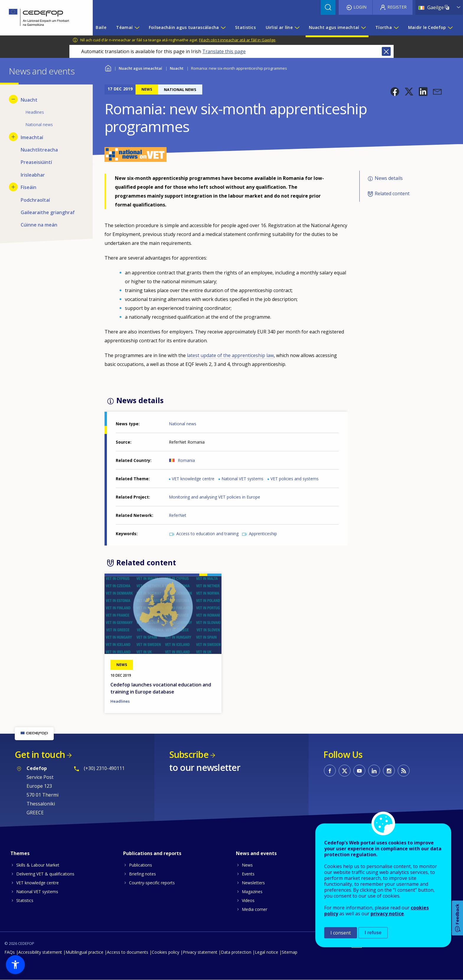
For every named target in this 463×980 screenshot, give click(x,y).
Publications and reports (152, 853)
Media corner (255, 909)
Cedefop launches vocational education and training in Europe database (161, 688)
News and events (256, 853)
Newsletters (253, 883)
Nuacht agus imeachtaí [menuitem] (334, 27)
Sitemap (290, 952)
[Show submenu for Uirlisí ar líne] (297, 27)
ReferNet (178, 515)
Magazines (252, 892)
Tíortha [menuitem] (384, 27)
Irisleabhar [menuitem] (33, 175)
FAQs (10, 952)
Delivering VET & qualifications (45, 874)
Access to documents (128, 952)
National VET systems (242, 479)
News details (389, 178)
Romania (186, 460)
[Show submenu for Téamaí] (137, 27)
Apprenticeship (263, 534)
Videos (248, 900)
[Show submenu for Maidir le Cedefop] (450, 27)
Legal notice (266, 952)
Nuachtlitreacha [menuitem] (39, 150)
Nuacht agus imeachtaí (140, 68)
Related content (392, 193)
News (247, 865)
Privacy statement (200, 952)
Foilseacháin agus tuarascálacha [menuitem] (184, 27)
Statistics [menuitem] (245, 27)
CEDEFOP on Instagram (389, 771)
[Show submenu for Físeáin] (13, 187)
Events (248, 874)
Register (397, 7)
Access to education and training (207, 534)
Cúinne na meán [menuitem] (39, 225)
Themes (20, 853)
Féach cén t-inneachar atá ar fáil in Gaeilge (237, 40)
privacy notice (387, 914)
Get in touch (40, 754)
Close (386, 51)
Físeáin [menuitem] (28, 187)
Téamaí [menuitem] (124, 27)
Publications (141, 865)
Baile (108, 67)
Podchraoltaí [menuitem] (35, 200)
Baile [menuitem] (101, 27)
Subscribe (189, 754)
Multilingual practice (84, 952)
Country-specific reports (152, 883)
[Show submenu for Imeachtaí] (13, 137)
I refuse (373, 933)
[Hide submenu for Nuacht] (13, 99)
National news (183, 424)
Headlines (120, 701)
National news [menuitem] (39, 124)
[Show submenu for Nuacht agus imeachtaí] (363, 27)
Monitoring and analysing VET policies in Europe (215, 497)
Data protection (236, 952)
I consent (341, 933)
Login (360, 7)
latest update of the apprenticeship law (230, 355)
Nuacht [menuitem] (29, 100)
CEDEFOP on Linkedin (374, 771)
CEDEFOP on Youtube (359, 771)
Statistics (25, 900)
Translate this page (224, 51)
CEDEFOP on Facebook (330, 771)
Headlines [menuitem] (35, 112)
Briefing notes (142, 874)
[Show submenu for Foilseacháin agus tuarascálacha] (223, 27)
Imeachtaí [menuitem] (32, 137)
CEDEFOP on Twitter (345, 771)
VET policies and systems (295, 479)
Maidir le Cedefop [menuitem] (427, 27)
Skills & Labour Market (38, 865)
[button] (395, 92)
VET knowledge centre (193, 479)
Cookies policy (166, 952)
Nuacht (177, 68)
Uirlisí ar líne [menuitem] (279, 27)
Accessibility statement (40, 952)
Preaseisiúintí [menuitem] (36, 162)
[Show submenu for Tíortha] (396, 27)
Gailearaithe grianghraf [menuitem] (48, 212)
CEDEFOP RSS (404, 771)
